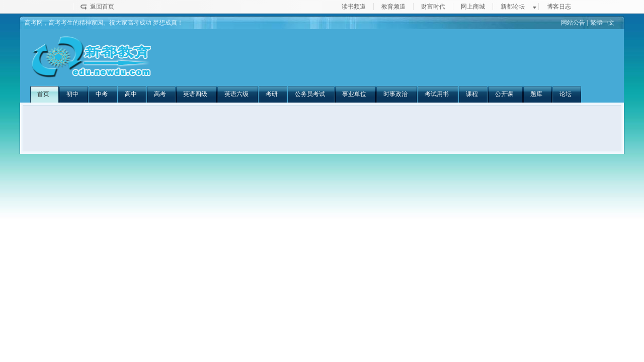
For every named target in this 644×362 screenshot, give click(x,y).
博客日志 (559, 7)
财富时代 (433, 7)
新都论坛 (513, 7)
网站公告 (573, 23)
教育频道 (393, 7)
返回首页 (102, 7)
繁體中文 (602, 23)
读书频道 (354, 7)
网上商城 (473, 7)
